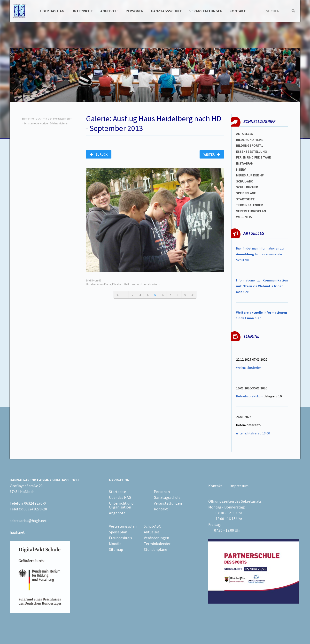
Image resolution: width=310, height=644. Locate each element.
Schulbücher (247, 187)
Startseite (245, 199)
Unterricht (82, 11)
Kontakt (238, 11)
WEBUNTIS (244, 217)
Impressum (239, 486)
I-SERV (241, 169)
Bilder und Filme (250, 140)
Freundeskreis (120, 538)
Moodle (115, 544)
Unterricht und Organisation (121, 505)
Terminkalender (249, 205)
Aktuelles (245, 134)
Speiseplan (118, 532)
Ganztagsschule (167, 11)
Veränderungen (156, 538)
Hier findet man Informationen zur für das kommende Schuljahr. (260, 254)
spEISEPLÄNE (246, 193)
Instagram (245, 163)
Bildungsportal (250, 145)
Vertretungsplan (251, 211)
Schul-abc (244, 181)
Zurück (99, 154)
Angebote (109, 11)
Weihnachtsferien (249, 368)
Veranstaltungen (206, 11)
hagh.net (17, 532)
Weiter (212, 154)
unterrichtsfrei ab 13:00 (253, 433)
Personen (135, 11)
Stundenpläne (155, 549)
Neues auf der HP (250, 175)
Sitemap (116, 549)
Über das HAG (52, 11)
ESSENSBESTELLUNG (252, 152)
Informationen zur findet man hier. (262, 286)
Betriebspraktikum (250, 396)
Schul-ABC (152, 526)
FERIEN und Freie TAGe (253, 157)
